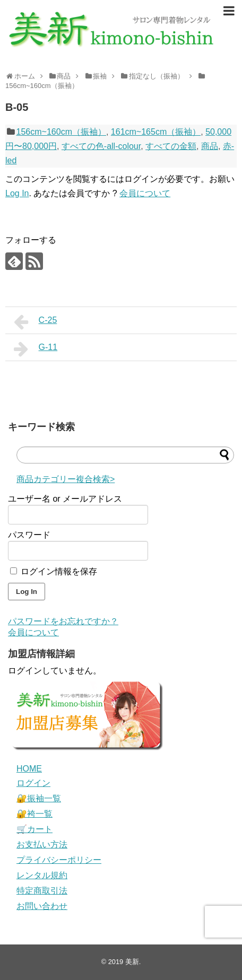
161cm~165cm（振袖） (156, 132)
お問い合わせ (42, 906)
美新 (132, 962)
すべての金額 (171, 146)
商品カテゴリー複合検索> (66, 479)
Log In (17, 193)
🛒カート (34, 829)
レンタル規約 (42, 875)
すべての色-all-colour (101, 146)
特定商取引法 (42, 891)
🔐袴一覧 (34, 814)
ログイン (33, 783)
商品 (210, 146)
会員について (145, 193)
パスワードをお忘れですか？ (63, 621)
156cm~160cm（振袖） (61, 132)
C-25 (35, 322)
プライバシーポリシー (59, 860)
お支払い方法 (42, 845)
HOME (29, 769)
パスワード (29, 535)
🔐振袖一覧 (39, 798)
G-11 (36, 349)
